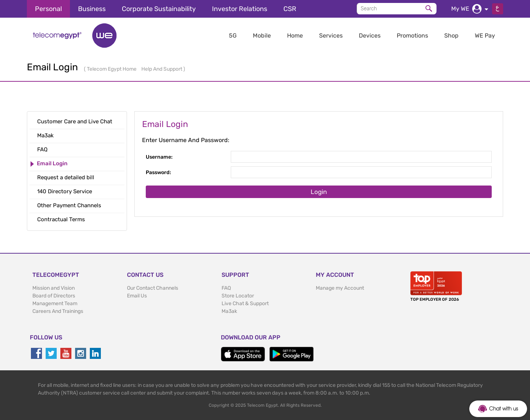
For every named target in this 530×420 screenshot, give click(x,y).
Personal (48, 9)
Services (331, 36)
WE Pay (485, 36)
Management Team (55, 303)
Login (319, 192)
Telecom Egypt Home (112, 69)
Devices (370, 36)
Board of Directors (54, 296)
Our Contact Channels (153, 288)
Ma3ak (229, 311)
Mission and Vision (54, 288)
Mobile (262, 36)
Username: (159, 157)
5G (233, 36)
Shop (451, 36)
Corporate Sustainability (159, 9)
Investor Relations (240, 9)
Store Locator (238, 296)
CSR (290, 9)
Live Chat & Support (245, 303)
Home (295, 36)
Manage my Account (340, 288)
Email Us (137, 296)
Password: (158, 172)
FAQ (226, 288)
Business (92, 9)
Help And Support (162, 69)
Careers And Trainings (58, 311)
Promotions (412, 36)
